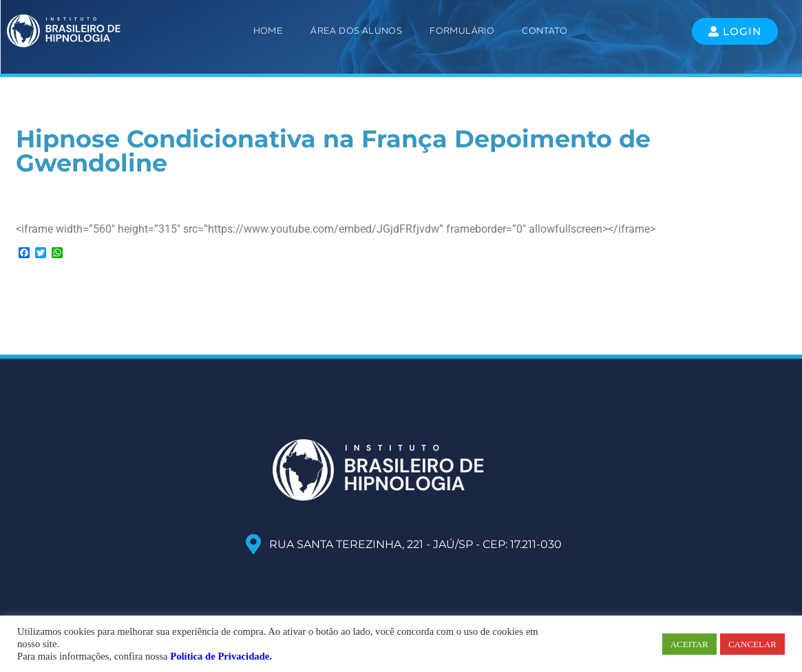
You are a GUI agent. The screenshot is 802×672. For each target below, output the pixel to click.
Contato (545, 31)
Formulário (462, 31)
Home (268, 31)
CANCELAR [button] (752, 644)
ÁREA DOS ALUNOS (356, 31)
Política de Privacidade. (221, 656)
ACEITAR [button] (689, 644)
